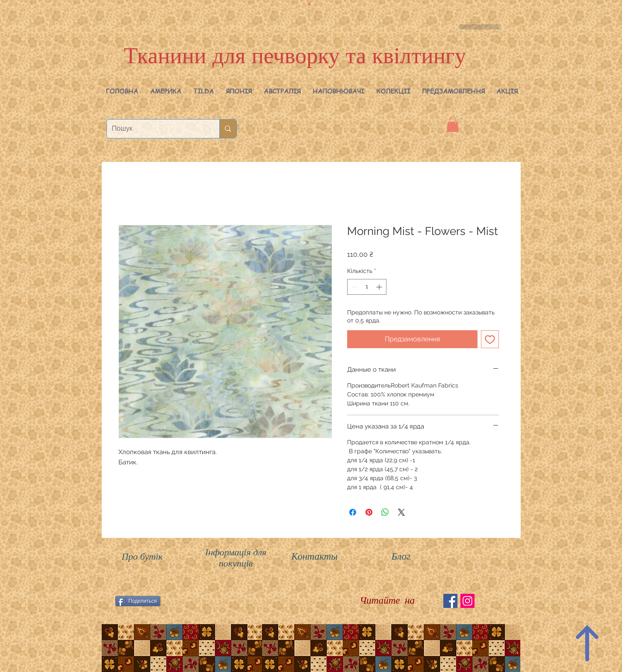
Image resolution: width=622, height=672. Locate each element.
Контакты (315, 556)
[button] (166, 91)
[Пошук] (157, 129)
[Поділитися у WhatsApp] (385, 512)
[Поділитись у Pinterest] (369, 512)
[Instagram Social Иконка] (467, 601)
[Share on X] (401, 512)
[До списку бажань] (490, 339)
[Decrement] (354, 287)
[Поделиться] (138, 601)
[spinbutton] (367, 287)
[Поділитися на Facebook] (353, 512)
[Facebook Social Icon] (450, 601)
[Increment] (380, 287)
